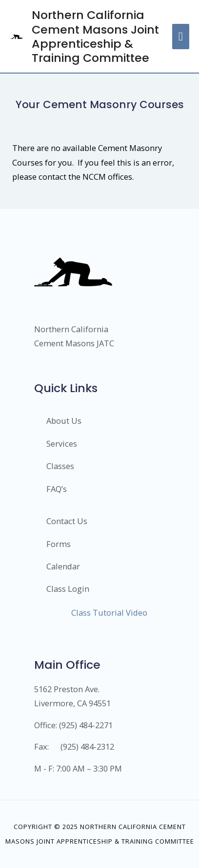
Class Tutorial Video (109, 613)
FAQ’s (57, 489)
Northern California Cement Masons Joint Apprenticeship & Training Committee (95, 36)
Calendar (63, 566)
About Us (64, 421)
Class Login (68, 589)
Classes (60, 466)
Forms (59, 544)
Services (62, 443)
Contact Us (67, 521)
